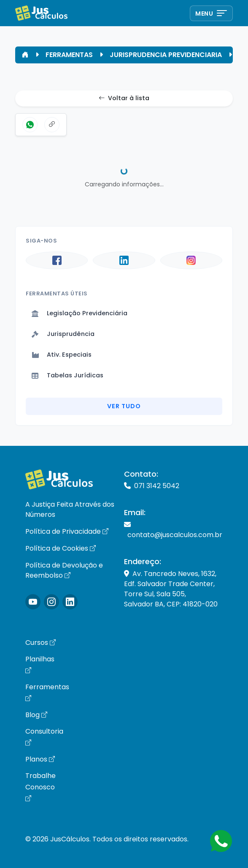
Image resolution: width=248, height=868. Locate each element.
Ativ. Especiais (62, 355)
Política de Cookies (61, 548)
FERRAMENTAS (69, 55)
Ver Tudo (124, 406)
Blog (36, 715)
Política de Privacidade (67, 531)
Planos (40, 759)
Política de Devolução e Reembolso (64, 570)
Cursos (40, 643)
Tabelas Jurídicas (67, 375)
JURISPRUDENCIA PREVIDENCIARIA (166, 55)
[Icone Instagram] (33, 602)
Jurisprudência (63, 334)
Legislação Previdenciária (80, 313)
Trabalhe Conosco (40, 787)
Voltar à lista (124, 98)
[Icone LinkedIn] (70, 602)
